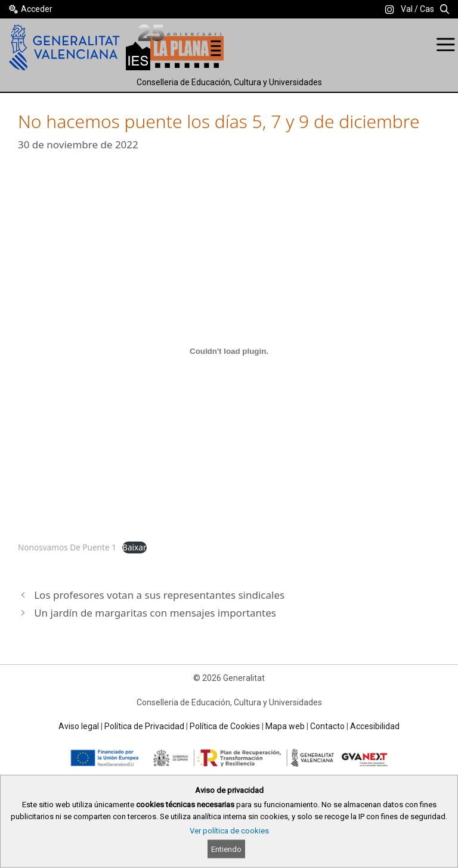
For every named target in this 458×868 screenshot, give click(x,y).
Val (407, 9)
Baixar (134, 547)
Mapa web (285, 726)
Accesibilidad (375, 726)
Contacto (327, 726)
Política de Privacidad (144, 726)
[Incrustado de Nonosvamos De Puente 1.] (229, 351)
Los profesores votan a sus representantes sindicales (159, 595)
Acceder (37, 9)
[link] (389, 10)
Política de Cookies (225, 726)
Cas (427, 9)
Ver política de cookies (229, 831)
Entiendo (226, 849)
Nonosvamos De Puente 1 (67, 547)
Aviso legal (79, 726)
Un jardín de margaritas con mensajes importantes (155, 613)
